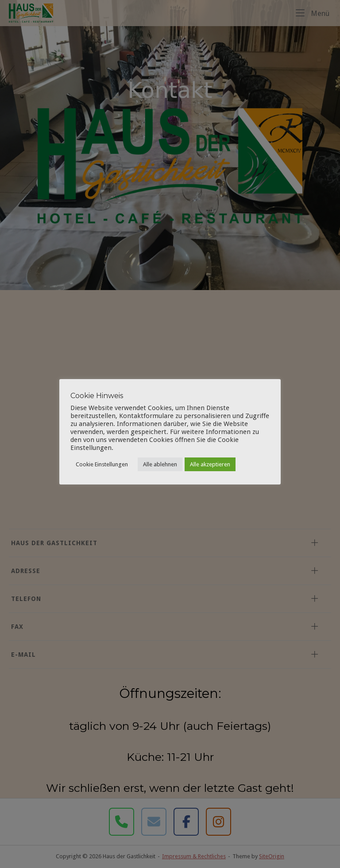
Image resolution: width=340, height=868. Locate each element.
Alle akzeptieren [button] (210, 464)
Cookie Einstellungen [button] (102, 464)
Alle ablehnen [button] (160, 464)
